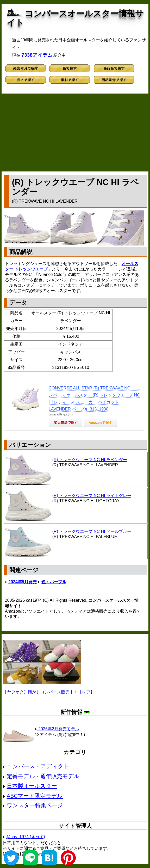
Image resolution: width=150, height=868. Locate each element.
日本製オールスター (32, 786)
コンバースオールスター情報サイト (75, 18)
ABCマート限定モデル (35, 796)
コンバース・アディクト (38, 766)
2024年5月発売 (23, 582)
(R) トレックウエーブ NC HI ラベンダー (90, 460)
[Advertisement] (75, 132)
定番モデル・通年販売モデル (43, 776)
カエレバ (68, 415)
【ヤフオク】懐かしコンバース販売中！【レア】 (49, 692)
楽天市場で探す (66, 423)
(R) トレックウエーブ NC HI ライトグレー (92, 496)
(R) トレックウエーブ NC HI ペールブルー (92, 531)
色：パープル (54, 582)
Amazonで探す (100, 423)
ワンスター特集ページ (35, 805)
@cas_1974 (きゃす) (26, 837)
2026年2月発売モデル (57, 729)
